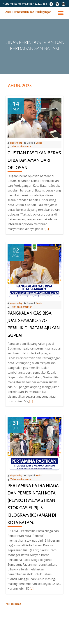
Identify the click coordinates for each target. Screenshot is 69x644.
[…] (47, 229)
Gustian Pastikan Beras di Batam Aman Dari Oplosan (34, 160)
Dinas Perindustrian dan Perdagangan (28, 12)
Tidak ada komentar (20, 147)
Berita (39, 143)
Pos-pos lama (13, 604)
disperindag (16, 143)
